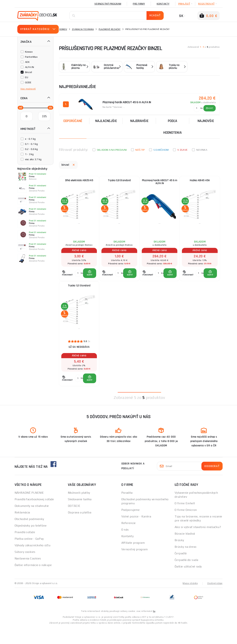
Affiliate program (133, 560)
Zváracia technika (83, 29)
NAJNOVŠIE (206, 120)
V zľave (182, 149)
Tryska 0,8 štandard (119, 181)
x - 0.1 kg (30, 139)
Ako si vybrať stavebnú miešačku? (198, 544)
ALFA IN (30, 67)
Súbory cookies (25, 569)
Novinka (202, 149)
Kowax (29, 52)
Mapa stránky (189, 600)
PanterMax (31, 57)
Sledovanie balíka (80, 516)
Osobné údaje (215, 600)
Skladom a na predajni (112, 149)
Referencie (129, 540)
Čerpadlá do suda (186, 577)
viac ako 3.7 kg (33, 159)
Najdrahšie (139, 120)
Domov (63, 29)
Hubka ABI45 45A (200, 181)
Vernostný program (108, 4)
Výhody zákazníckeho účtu (33, 562)
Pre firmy (139, 4)
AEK (27, 62)
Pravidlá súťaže (25, 549)
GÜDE (28, 82)
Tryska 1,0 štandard (79, 296)
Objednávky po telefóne (31, 543)
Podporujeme (131, 527)
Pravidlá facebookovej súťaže (34, 516)
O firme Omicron (186, 527)
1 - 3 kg (29, 154)
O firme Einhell (185, 520)
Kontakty (163, 4)
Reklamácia (22, 529)
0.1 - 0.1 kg (31, 144)
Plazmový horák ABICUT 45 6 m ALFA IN (159, 183)
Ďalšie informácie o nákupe (33, 582)
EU (27, 77)
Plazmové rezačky (110, 29)
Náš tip (140, 149)
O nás (125, 547)
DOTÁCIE (74, 523)
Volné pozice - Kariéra (136, 533)
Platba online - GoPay (29, 556)
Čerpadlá (181, 570)
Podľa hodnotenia (173, 126)
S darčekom (161, 149)
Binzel (29, 72)
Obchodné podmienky (29, 536)
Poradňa (127, 510)
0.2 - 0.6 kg (31, 149)
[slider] (20, 107)
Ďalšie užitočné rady (188, 583)
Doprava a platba (80, 529)
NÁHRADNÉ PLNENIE (29, 510)
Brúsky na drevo (186, 564)
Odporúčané (73, 120)
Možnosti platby (79, 510)
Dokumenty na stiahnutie (32, 523)
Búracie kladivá (185, 551)
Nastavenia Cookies (28, 575)
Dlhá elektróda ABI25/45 (79, 181)
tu (154, 628)
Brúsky (179, 557)
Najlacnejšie (106, 120)
